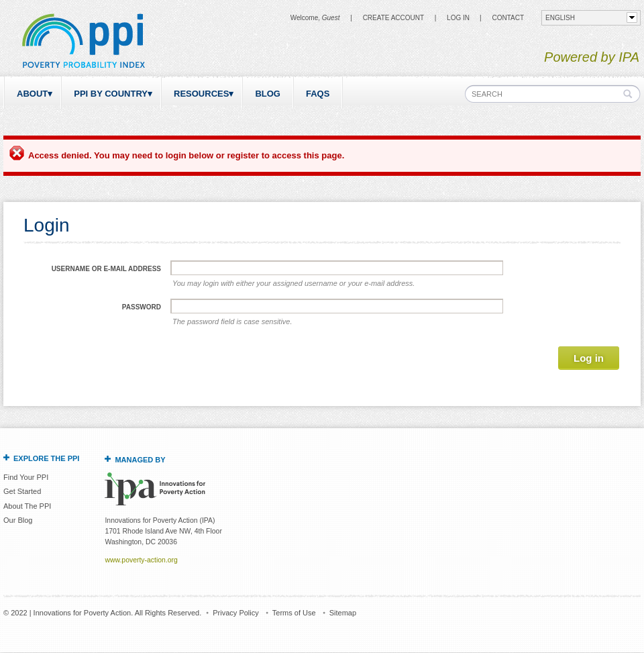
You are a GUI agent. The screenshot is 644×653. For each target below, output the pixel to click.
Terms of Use (294, 613)
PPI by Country (111, 94)
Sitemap (343, 613)
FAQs (318, 94)
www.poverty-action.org (141, 560)
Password (142, 307)
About (32, 94)
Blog (268, 94)
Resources (201, 94)
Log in (458, 18)
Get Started (22, 491)
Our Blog (18, 520)
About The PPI (27, 506)
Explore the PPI (46, 458)
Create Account (393, 18)
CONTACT (508, 18)
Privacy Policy (235, 613)
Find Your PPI (26, 477)
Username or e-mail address (106, 269)
